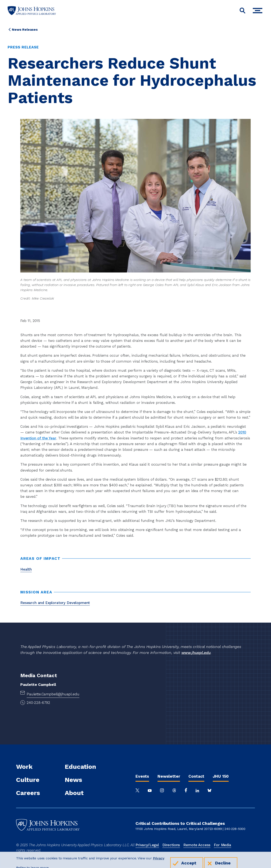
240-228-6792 (38, 703)
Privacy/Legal (147, 845)
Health (26, 569)
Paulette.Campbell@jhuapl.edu (53, 694)
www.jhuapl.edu (196, 653)
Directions (171, 845)
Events (142, 776)
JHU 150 (221, 776)
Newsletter (169, 776)
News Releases (25, 30)
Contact (196, 776)
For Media (223, 845)
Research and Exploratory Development (55, 603)
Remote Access (197, 845)
